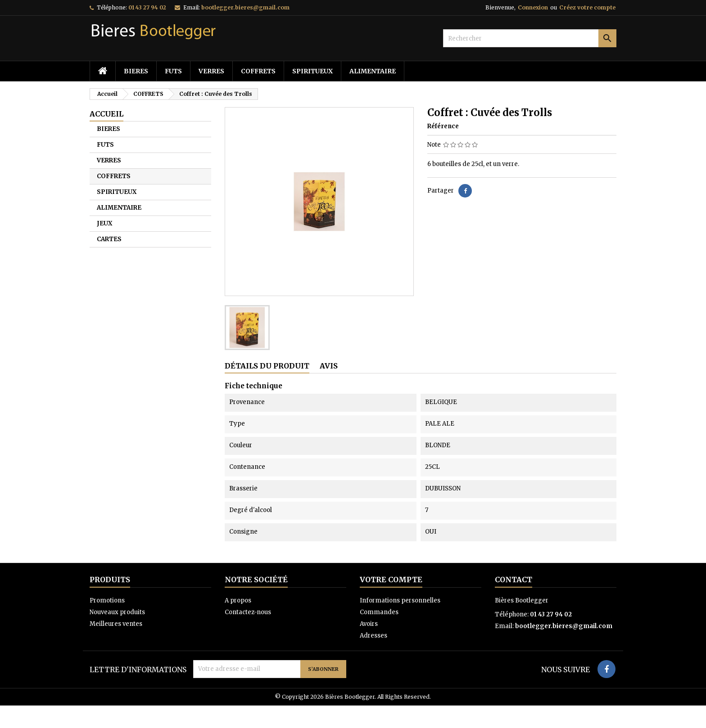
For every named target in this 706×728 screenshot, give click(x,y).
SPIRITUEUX (312, 71)
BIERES (136, 71)
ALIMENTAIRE (373, 71)
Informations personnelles (400, 600)
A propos (238, 600)
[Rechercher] (530, 38)
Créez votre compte (587, 7)
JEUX (104, 223)
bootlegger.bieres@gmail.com (245, 7)
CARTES (109, 239)
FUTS (173, 71)
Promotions (107, 600)
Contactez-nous (248, 612)
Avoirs (369, 624)
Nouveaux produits (117, 612)
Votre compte (391, 580)
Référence (443, 126)
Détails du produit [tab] (267, 366)
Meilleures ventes (116, 624)
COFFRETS (258, 71)
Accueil (106, 114)
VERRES (211, 71)
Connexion (533, 7)
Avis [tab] (329, 366)
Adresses (373, 636)
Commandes (379, 612)
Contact (514, 580)
